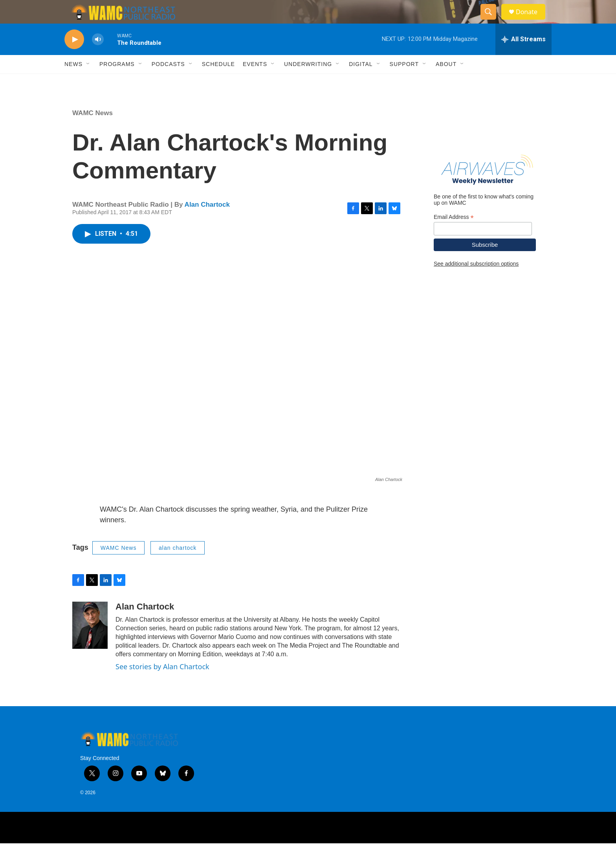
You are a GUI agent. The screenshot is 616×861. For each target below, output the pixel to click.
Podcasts (168, 82)
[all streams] (523, 57)
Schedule (218, 82)
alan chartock (178, 565)
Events (255, 82)
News (73, 82)
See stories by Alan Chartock (162, 684)
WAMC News (93, 131)
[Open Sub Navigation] (88, 82)
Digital (361, 82)
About (446, 82)
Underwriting (308, 82)
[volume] (98, 57)
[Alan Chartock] (90, 643)
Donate (532, 21)
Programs (117, 82)
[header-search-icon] (492, 21)
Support (404, 82)
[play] (74, 57)
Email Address (454, 235)
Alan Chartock (207, 222)
